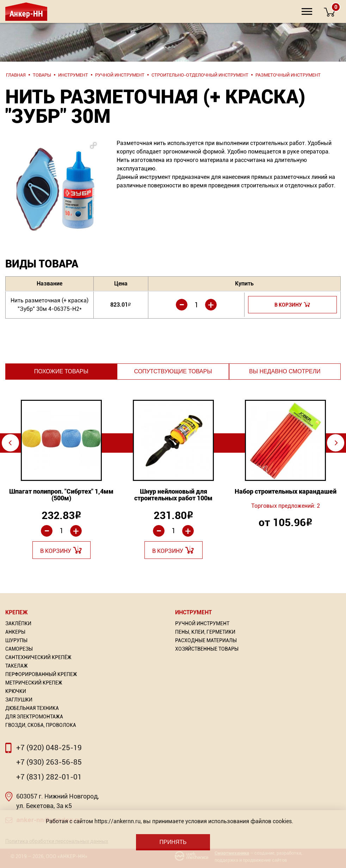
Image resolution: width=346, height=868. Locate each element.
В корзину (288, 305)
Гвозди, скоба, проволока (41, 725)
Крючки (16, 691)
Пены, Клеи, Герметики (205, 632)
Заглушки (19, 700)
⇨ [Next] (336, 443)
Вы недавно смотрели (285, 371)
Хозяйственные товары (207, 649)
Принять (173, 842)
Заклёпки (18, 623)
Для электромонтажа (34, 717)
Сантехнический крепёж (38, 657)
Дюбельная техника (32, 708)
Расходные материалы (206, 640)
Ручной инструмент (202, 623)
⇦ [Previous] (10, 443)
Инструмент (193, 612)
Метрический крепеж (34, 683)
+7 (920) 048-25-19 (49, 748)
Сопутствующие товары (173, 371)
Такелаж (17, 666)
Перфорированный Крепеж (41, 674)
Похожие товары (61, 371)
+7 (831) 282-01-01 (49, 777)
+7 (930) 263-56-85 (49, 762)
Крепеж (17, 612)
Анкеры (15, 632)
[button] (51, 175)
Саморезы (19, 649)
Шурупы (16, 640)
